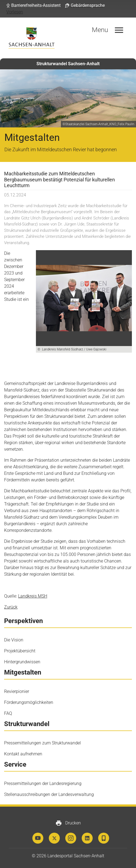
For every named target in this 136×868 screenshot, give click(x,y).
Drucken (68, 823)
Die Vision (14, 640)
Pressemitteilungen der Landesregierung (43, 783)
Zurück (11, 607)
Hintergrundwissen (22, 662)
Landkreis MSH (33, 596)
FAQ (8, 713)
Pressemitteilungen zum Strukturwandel (42, 743)
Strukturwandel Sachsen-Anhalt (68, 64)
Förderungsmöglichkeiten (29, 702)
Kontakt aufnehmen (23, 754)
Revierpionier (17, 691)
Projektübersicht (20, 651)
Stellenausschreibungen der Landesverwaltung (49, 794)
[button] (33, 5)
